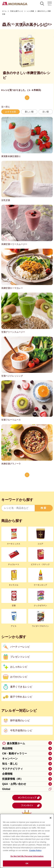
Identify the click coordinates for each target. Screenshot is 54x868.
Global (27, 789)
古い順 (46, 112)
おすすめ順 (11, 112)
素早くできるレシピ (21, 687)
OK (27, 863)
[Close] (51, 818)
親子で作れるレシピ (21, 697)
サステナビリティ (13, 769)
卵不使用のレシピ (20, 721)
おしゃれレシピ (19, 667)
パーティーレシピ (20, 647)
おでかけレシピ (19, 677)
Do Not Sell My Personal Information (27, 856)
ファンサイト (30, 806)
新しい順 (29, 112)
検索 (44, 508)
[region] (27, 841)
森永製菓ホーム (16, 743)
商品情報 (7, 748)
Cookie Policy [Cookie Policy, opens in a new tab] (35, 850)
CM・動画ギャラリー (15, 754)
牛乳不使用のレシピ (21, 731)
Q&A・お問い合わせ (14, 784)
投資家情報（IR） (13, 779)
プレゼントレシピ (20, 657)
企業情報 (7, 774)
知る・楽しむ (10, 764)
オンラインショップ (29, 798)
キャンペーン (10, 759)
